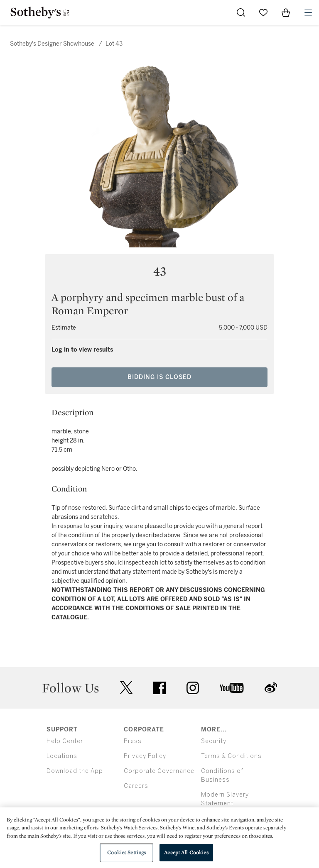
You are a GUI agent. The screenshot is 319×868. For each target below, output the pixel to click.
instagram (193, 688)
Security (214, 741)
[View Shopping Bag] (286, 12)
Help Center (65, 741)
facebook (159, 688)
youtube (232, 688)
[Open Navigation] (308, 12)
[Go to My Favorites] (263, 12)
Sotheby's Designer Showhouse (52, 44)
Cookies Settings (126, 852)
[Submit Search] (241, 12)
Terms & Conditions (231, 756)
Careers (136, 786)
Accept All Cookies (186, 852)
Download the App (75, 771)
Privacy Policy (145, 756)
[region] (159, 838)
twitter (126, 688)
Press (133, 741)
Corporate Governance (159, 771)
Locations (62, 756)
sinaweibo (271, 688)
